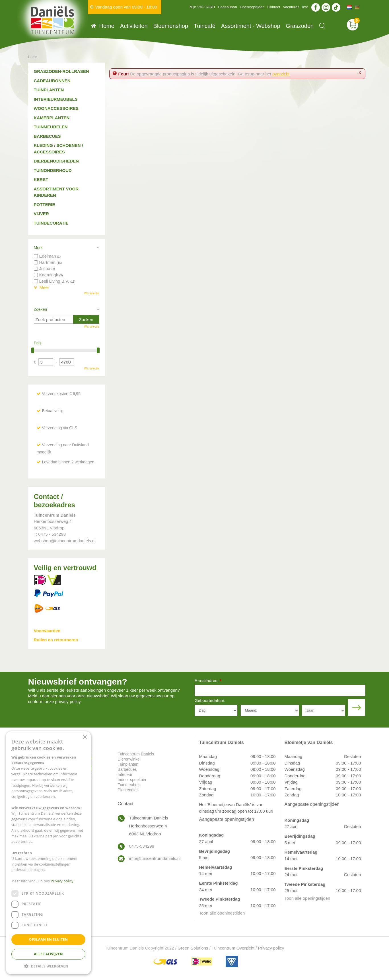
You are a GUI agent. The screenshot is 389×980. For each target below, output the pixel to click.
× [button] (85, 737)
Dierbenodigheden (56, 161)
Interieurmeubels (56, 99)
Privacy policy (271, 948)
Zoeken (41, 309)
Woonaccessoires (56, 108)
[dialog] (48, 853)
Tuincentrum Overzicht (233, 948)
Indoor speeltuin (132, 780)
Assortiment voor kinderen (56, 192)
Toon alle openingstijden (222, 913)
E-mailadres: (208, 681)
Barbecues (47, 136)
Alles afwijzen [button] (48, 954)
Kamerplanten (52, 118)
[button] (48, 966)
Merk (38, 248)
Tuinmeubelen (51, 127)
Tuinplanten (49, 90)
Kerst (41, 179)
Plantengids (128, 790)
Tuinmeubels (129, 785)
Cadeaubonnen (52, 81)
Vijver (41, 214)
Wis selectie (91, 293)
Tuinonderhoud (53, 170)
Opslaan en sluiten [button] (49, 939)
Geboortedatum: (210, 700)
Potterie (45, 205)
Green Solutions (193, 948)
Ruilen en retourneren (56, 640)
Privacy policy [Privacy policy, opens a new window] (62, 881)
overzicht (281, 74)
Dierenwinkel (129, 759)
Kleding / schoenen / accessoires (58, 149)
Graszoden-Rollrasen (61, 71)
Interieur (125, 774)
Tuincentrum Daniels (136, 754)
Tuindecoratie (51, 223)
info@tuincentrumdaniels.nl (155, 858)
